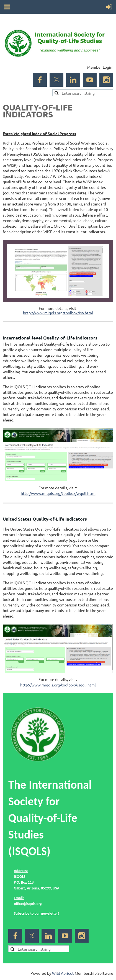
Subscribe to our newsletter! (37, 913)
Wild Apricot (63, 973)
